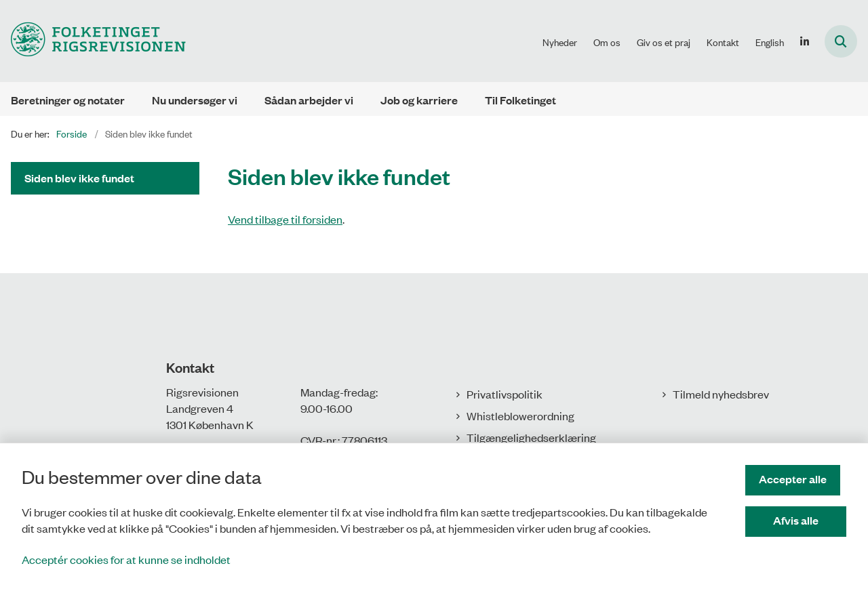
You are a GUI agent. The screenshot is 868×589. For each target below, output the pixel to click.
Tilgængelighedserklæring (531, 437)
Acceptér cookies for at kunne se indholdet (126, 559)
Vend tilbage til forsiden (285, 219)
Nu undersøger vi (195, 100)
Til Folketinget (520, 100)
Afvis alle (799, 520)
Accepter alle (799, 479)
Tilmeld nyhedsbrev (721, 394)
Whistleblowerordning (520, 415)
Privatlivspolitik (505, 394)
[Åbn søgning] (841, 41)
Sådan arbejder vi (309, 100)
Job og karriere (419, 100)
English (770, 42)
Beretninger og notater (68, 100)
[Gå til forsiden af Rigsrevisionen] (93, 41)
